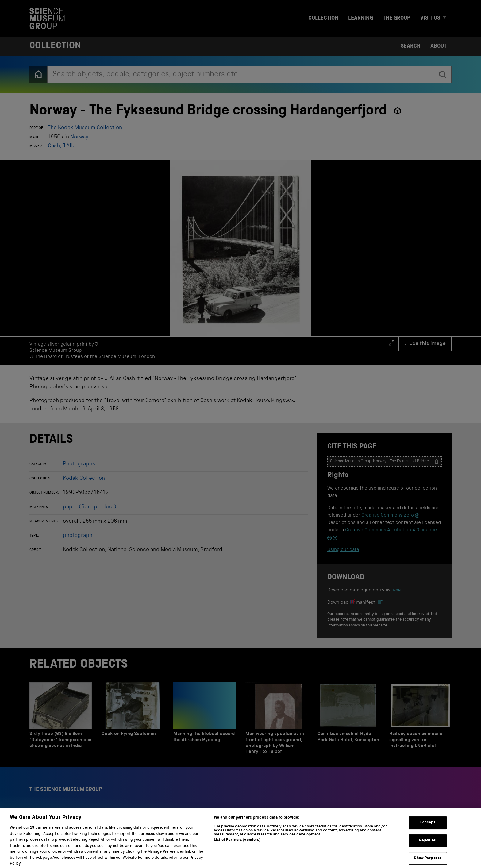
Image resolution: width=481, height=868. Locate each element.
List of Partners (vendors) (237, 845)
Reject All (428, 845)
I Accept (428, 828)
